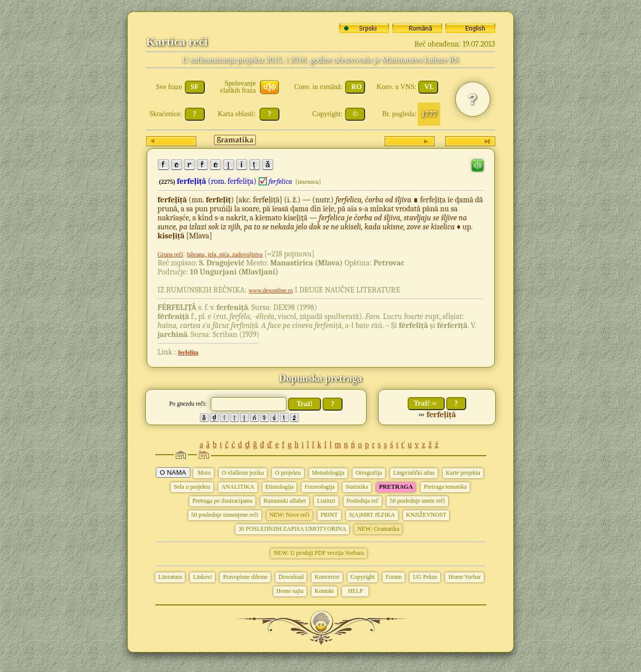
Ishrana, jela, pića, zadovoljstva (225, 254)
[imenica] (308, 182)
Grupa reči (171, 254)
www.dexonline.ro (271, 290)
